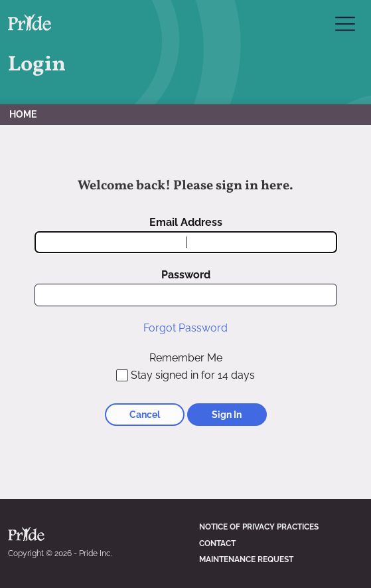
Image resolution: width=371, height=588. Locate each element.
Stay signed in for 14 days (193, 375)
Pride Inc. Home (30, 22)
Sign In (227, 415)
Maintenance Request (246, 559)
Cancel (145, 415)
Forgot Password (185, 328)
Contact (217, 543)
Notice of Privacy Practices (259, 527)
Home (23, 114)
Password (186, 275)
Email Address (186, 222)
